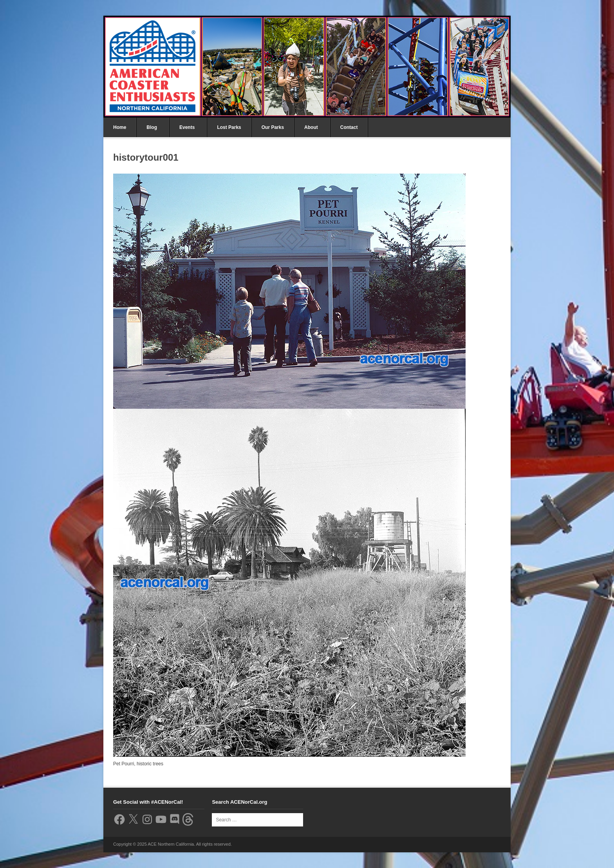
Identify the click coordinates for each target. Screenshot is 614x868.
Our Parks (273, 127)
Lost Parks (229, 127)
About (311, 127)
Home (120, 127)
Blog (152, 127)
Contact (349, 127)
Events (187, 127)
